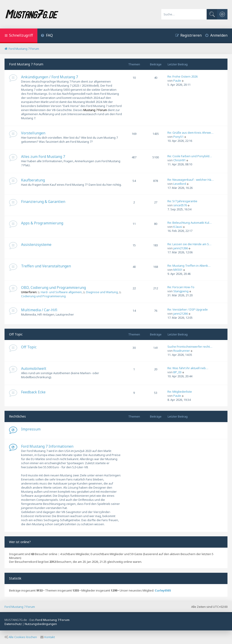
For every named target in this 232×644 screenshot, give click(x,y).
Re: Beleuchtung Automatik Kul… (190, 223)
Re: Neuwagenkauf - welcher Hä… (191, 180)
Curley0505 (163, 591)
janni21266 (181, 248)
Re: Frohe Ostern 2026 (182, 76)
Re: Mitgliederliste (180, 392)
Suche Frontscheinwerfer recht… (190, 347)
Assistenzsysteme (36, 245)
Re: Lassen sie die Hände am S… (189, 244)
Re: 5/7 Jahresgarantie (182, 201)
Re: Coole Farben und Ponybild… (190, 156)
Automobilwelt (34, 368)
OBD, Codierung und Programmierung (53, 288)
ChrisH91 (179, 160)
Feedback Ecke (33, 392)
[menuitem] (47, 36)
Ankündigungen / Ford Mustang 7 (50, 77)
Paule (177, 81)
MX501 (178, 270)
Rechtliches (17, 416)
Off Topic (16, 334)
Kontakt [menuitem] (48, 637)
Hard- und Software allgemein (60, 292)
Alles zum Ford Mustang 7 (43, 157)
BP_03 (177, 372)
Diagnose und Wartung (100, 292)
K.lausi (178, 227)
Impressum (31, 429)
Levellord (180, 184)
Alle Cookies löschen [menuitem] (21, 637)
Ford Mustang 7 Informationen (47, 446)
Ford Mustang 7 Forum (26, 64)
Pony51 (178, 137)
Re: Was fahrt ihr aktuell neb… (188, 368)
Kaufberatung (33, 180)
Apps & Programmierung (42, 223)
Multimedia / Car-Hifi (39, 310)
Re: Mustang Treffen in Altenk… (189, 266)
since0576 (180, 205)
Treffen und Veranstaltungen (46, 266)
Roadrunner (182, 351)
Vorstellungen (33, 133)
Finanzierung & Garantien (43, 202)
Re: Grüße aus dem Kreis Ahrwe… (190, 133)
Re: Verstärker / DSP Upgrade (188, 309)
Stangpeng (181, 291)
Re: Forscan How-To (181, 287)
